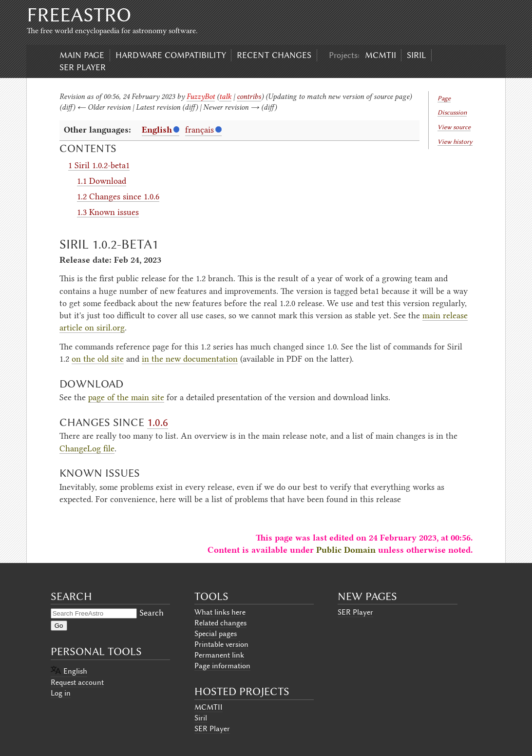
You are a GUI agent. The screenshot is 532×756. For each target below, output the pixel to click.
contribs (249, 97)
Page (444, 98)
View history (455, 142)
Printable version (221, 644)
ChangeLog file (87, 448)
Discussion (452, 112)
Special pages (216, 634)
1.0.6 (158, 422)
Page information (222, 666)
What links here (220, 612)
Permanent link (219, 655)
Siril (416, 55)
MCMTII (380, 55)
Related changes (220, 623)
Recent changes (274, 55)
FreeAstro (79, 15)
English (157, 130)
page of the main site (126, 397)
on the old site (98, 359)
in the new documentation (190, 359)
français (199, 130)
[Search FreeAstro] (94, 613)
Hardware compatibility (171, 55)
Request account (77, 682)
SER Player (83, 67)
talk (225, 97)
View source (454, 127)
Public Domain (346, 550)
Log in (61, 693)
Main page (82, 55)
